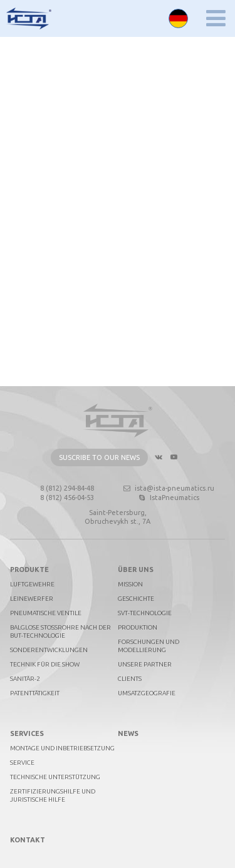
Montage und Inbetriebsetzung (62, 748)
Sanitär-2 (25, 679)
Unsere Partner (145, 664)
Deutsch (178, 18)
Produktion (138, 627)
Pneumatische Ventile (46, 613)
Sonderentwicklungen (49, 650)
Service (22, 763)
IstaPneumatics (168, 498)
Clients (130, 679)
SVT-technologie (145, 613)
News (128, 733)
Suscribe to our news (99, 457)
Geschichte (136, 599)
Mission (130, 584)
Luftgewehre (32, 584)
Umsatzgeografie (147, 693)
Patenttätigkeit (35, 693)
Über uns (136, 569)
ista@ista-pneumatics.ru (168, 488)
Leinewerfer (32, 599)
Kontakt (28, 840)
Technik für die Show (45, 664)
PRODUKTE (29, 569)
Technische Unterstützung (55, 777)
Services (27, 733)
